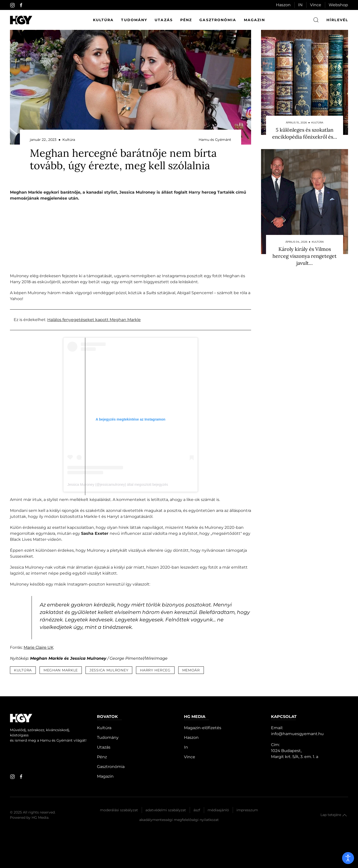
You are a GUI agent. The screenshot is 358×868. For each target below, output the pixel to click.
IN (300, 5)
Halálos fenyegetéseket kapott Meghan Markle (94, 320)
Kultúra (103, 20)
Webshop (338, 5)
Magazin (255, 20)
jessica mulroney (109, 670)
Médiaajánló (218, 810)
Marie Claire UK (39, 647)
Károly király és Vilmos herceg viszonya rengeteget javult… (305, 256)
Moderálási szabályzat (119, 810)
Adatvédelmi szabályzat (166, 810)
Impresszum (247, 810)
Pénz (186, 20)
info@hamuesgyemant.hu (297, 734)
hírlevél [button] (337, 20)
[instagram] (12, 5)
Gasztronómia (218, 20)
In (186, 747)
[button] (345, 815)
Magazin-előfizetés (203, 728)
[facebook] (21, 5)
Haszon (283, 5)
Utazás (164, 20)
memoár (191, 670)
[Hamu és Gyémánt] (21, 20)
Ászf (197, 810)
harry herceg (155, 670)
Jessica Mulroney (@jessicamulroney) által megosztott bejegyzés (118, 485)
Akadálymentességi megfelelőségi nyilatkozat (179, 820)
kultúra (23, 670)
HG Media (40, 817)
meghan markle (61, 670)
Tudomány (134, 20)
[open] (348, 858)
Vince (316, 5)
